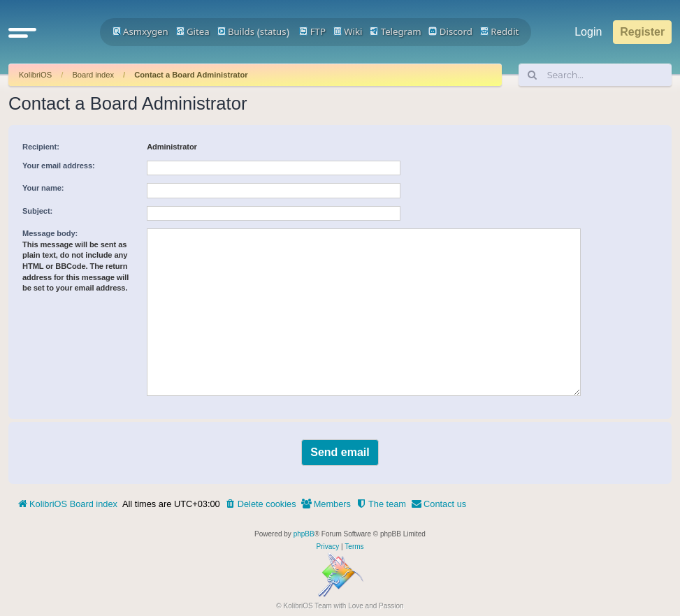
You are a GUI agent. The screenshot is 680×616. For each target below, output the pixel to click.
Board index (93, 75)
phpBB (304, 534)
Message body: (50, 233)
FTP (312, 31)
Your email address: (59, 166)
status (273, 31)
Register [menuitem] (642, 32)
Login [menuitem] (588, 32)
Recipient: (41, 147)
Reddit (500, 31)
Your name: (43, 188)
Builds (236, 31)
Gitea (193, 31)
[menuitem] (261, 504)
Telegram (395, 31)
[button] (22, 32)
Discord (450, 31)
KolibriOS (35, 75)
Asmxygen (140, 31)
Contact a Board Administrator (191, 75)
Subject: (37, 211)
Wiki (348, 31)
